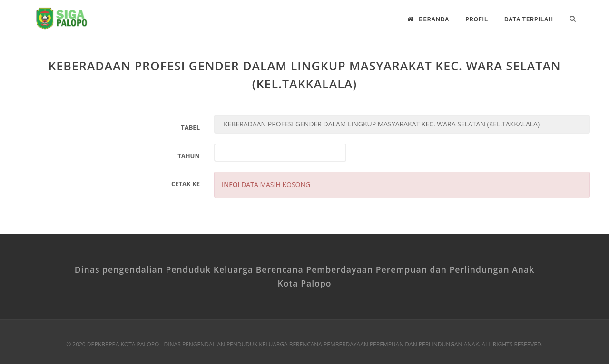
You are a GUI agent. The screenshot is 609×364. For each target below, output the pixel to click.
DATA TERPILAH (529, 19)
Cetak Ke (186, 184)
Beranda (428, 19)
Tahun (189, 156)
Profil (477, 19)
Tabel (190, 127)
